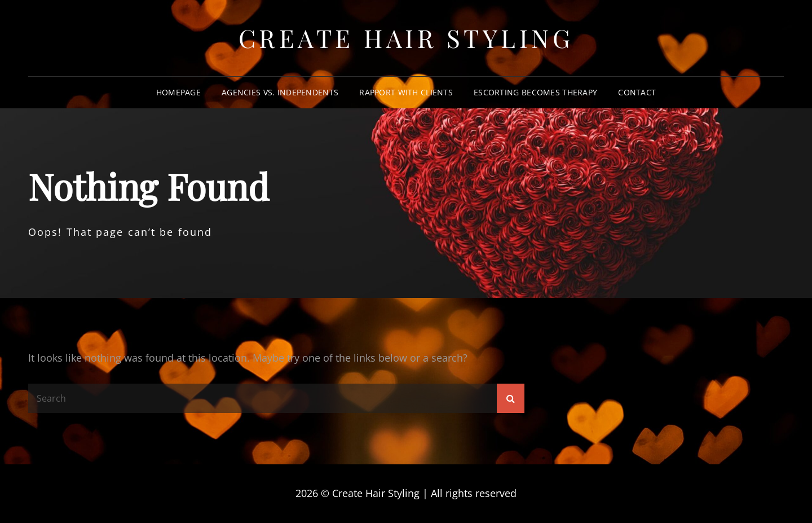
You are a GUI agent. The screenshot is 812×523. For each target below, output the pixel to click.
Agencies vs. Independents (280, 92)
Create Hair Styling (406, 38)
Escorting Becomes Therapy (535, 92)
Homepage (178, 92)
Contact (637, 92)
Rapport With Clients (406, 92)
